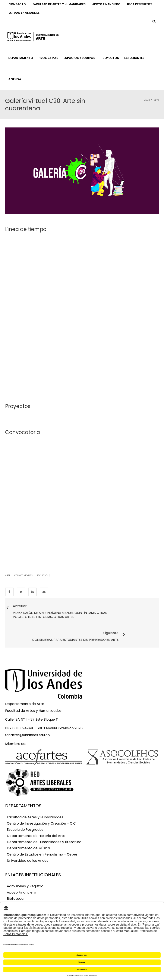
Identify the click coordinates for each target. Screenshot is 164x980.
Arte (8, 576)
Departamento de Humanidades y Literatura (44, 828)
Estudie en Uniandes (24, 13)
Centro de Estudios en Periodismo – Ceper (42, 840)
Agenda (15, 79)
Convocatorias (23, 576)
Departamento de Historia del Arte (36, 821)
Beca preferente (140, 4)
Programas (48, 58)
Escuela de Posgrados (25, 815)
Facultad (42, 576)
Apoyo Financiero (21, 878)
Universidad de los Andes (28, 846)
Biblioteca (15, 884)
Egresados (16, 897)
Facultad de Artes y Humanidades (59, 4)
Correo (13, 890)
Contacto (17, 4)
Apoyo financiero (106, 4)
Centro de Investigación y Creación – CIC (41, 809)
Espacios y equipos (79, 58)
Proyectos (110, 58)
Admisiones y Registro (25, 872)
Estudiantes (134, 58)
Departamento (21, 58)
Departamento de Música (28, 834)
